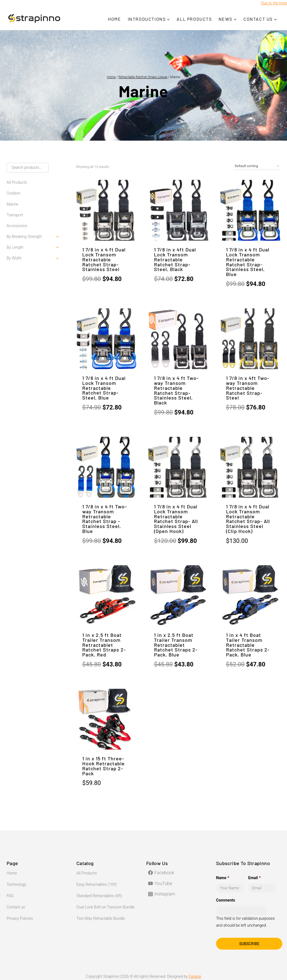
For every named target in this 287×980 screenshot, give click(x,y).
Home (114, 19)
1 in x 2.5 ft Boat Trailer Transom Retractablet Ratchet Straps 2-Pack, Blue (176, 645)
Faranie (195, 976)
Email (255, 878)
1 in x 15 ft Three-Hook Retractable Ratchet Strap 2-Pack (103, 766)
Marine (12, 204)
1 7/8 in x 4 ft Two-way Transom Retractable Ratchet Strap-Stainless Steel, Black (176, 390)
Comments (226, 900)
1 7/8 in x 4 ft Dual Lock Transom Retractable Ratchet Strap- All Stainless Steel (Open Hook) (176, 519)
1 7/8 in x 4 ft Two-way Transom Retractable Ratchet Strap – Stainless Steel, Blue (105, 519)
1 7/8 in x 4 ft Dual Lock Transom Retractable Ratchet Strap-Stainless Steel (104, 259)
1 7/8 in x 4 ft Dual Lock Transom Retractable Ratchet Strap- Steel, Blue (104, 388)
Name (223, 878)
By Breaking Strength (24, 237)
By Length (15, 247)
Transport (15, 215)
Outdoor (14, 193)
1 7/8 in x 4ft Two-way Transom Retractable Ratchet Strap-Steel (248, 388)
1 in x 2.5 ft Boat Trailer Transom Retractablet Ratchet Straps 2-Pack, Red (104, 645)
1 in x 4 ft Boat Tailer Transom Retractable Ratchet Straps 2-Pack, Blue (248, 645)
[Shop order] (257, 166)
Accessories (17, 226)
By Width (14, 258)
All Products (194, 19)
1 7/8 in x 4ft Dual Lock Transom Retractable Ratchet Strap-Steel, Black (175, 259)
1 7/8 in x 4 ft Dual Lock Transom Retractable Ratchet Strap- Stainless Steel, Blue (248, 262)
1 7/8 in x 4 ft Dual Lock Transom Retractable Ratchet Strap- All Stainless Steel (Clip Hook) (248, 519)
